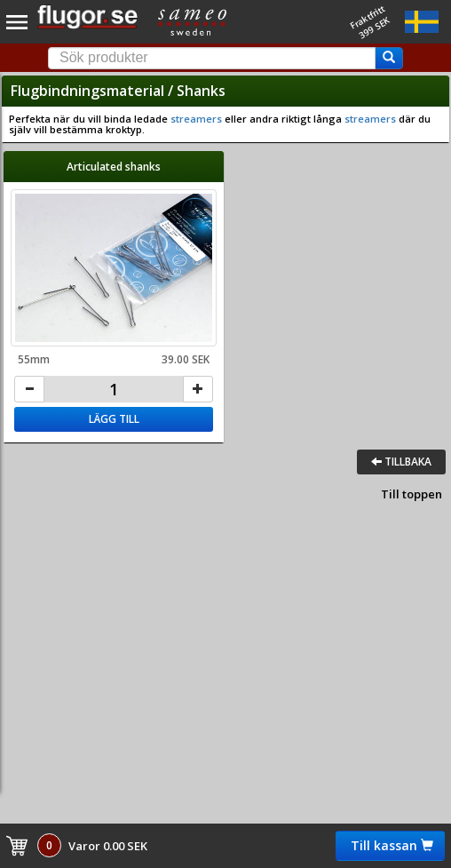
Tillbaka (401, 462)
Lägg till (114, 419)
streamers (196, 119)
